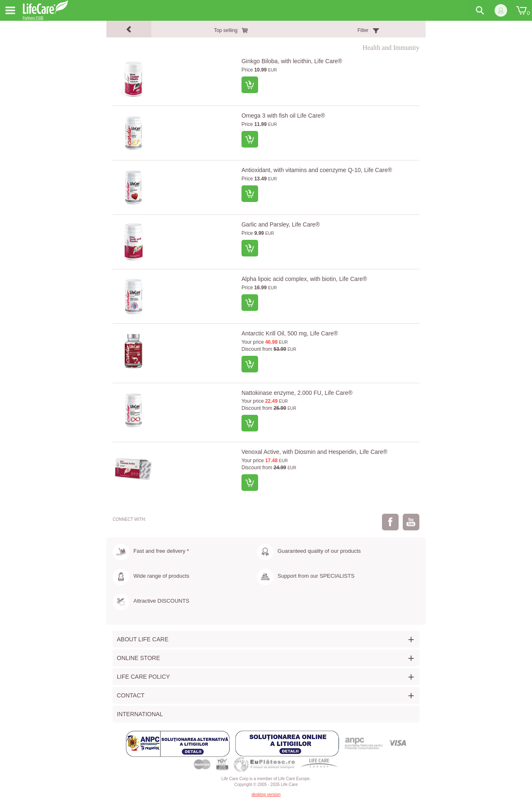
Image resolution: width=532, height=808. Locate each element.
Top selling (226, 30)
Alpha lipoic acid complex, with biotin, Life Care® (304, 279)
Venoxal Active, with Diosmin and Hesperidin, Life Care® (314, 452)
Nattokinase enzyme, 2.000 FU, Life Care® (297, 393)
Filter (363, 30)
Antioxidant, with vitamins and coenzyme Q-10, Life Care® (317, 170)
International (140, 714)
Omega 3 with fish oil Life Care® (283, 116)
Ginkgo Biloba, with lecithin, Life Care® (292, 61)
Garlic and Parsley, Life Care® (281, 224)
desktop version (266, 794)
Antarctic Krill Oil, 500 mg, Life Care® (290, 333)
